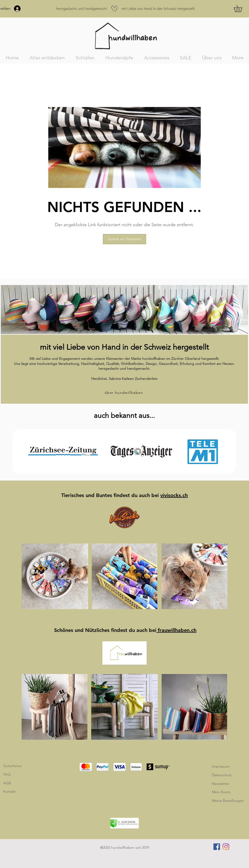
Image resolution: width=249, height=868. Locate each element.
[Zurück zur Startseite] (124, 239)
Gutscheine (12, 766)
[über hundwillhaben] (124, 393)
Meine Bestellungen (228, 801)
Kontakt (10, 791)
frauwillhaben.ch (176, 630)
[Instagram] (226, 847)
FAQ (7, 774)
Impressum (221, 766)
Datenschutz (222, 775)
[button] (241, 8)
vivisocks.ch (174, 495)
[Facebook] (217, 847)
